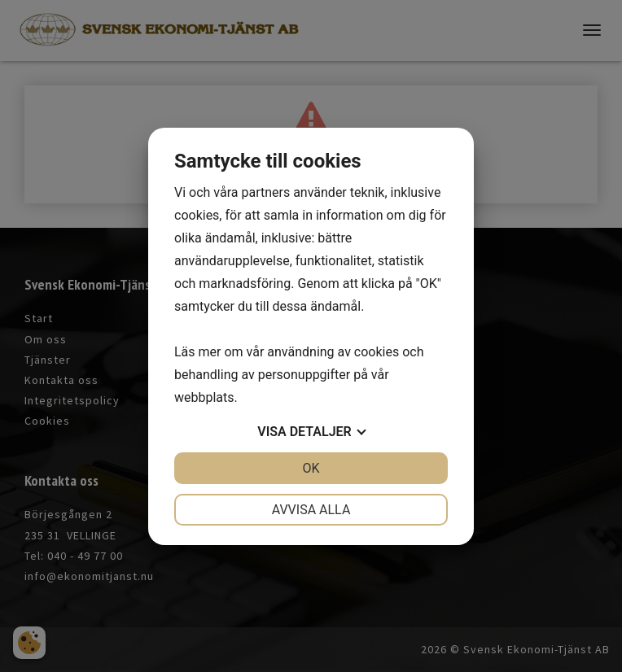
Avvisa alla (311, 510)
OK (311, 468)
